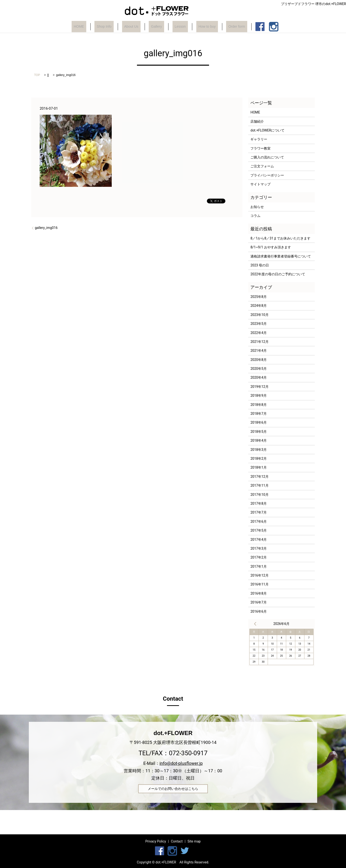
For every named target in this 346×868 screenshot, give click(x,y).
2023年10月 (259, 315)
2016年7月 (258, 602)
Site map (194, 841)
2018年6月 (258, 422)
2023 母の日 (260, 265)
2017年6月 (258, 522)
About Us (133, 27)
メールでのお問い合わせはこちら (173, 789)
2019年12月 (259, 387)
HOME (87, 27)
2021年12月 (259, 342)
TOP (37, 75)
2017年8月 (258, 503)
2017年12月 (259, 477)
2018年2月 (258, 459)
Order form (228, 27)
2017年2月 (258, 557)
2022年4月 (258, 333)
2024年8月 (258, 306)
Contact (177, 841)
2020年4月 (258, 377)
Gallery (156, 27)
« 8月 (255, 624)
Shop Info (108, 27)
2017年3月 (258, 548)
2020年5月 (258, 369)
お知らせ (257, 207)
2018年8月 (258, 405)
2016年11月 (259, 584)
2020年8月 (258, 360)
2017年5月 (258, 530)
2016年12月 (259, 575)
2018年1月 (258, 467)
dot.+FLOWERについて (267, 130)
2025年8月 (258, 297)
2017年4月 (258, 540)
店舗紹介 (257, 121)
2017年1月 (258, 566)
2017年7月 (258, 512)
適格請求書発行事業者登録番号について (281, 256)
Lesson (176, 27)
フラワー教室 (260, 148)
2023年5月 (258, 324)
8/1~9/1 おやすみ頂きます (271, 247)
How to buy (201, 27)
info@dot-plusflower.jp (181, 763)
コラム (255, 216)
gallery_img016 (46, 228)
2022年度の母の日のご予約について (278, 274)
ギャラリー (259, 139)
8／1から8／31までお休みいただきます (280, 238)
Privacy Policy (156, 841)
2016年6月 (258, 611)
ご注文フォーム (262, 166)
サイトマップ (260, 184)
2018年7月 (258, 414)
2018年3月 (258, 450)
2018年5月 (258, 432)
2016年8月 (258, 593)
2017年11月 (259, 485)
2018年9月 (258, 396)
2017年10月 (259, 495)
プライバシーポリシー (267, 175)
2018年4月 (258, 440)
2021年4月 (258, 351)
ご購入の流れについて (267, 157)
